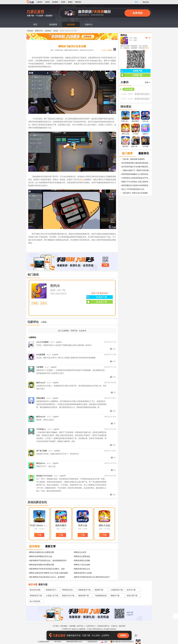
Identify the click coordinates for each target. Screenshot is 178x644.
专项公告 (114, 626)
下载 (105, 265)
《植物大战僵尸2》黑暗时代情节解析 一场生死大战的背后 (136, 170)
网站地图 (64, 626)
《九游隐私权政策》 (43, 642)
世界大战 (83, 525)
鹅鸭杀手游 (39, 31)
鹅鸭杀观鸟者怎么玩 (82, 569)
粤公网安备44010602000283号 (122, 642)
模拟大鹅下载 (132, 596)
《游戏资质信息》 (92, 642)
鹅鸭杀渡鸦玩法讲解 (82, 560)
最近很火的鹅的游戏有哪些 (36, 590)
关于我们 (56, 626)
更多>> (148, 82)
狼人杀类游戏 (35, 601)
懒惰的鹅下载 (84, 596)
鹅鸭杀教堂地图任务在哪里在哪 (42, 565)
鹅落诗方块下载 (68, 596)
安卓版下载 (97, 302)
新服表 (70, 2)
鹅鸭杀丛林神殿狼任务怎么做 (41, 556)
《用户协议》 (58, 642)
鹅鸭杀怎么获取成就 (82, 556)
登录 (136, 2)
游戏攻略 (71, 24)
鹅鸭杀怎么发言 (80, 552)
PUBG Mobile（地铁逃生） (39, 525)
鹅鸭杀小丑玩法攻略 (82, 565)
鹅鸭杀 (55, 286)
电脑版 (35, 303)
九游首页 (39, 2)
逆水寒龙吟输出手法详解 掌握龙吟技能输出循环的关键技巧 (136, 167)
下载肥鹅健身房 (101, 596)
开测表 (63, 2)
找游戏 (47, 2)
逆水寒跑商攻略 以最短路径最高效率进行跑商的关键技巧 (136, 163)
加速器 (44, 303)
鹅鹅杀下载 (115, 596)
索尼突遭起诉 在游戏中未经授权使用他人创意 (136, 185)
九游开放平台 (90, 626)
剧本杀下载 (131, 590)
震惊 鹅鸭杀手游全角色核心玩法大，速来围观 (47, 577)
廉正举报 (122, 626)
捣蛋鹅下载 (99, 590)
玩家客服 (72, 626)
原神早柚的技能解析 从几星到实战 (135, 174)
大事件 (125, 82)
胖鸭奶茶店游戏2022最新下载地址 (68, 590)
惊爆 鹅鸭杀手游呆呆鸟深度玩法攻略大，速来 (47, 569)
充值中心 (89, 24)
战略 (81, 180)
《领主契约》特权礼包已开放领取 (135, 193)
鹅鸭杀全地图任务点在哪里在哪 (42, 552)
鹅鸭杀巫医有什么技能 (83, 573)
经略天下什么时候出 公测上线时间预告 (136, 182)
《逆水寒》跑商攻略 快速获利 (133, 159)
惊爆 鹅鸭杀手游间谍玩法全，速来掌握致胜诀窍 (48, 560)
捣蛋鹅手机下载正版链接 (52, 590)
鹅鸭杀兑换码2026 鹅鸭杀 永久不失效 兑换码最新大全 (50, 573)
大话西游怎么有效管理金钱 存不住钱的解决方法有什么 (136, 178)
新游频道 (55, 2)
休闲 (53, 290)
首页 (35, 24)
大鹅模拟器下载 (117, 590)
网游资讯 (78, 2)
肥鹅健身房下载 (84, 590)
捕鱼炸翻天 (61, 525)
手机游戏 (30, 31)
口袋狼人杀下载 (52, 596)
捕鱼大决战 (104, 525)
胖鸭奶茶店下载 (36, 596)
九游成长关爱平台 (103, 626)
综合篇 (56, 31)
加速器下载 (97, 297)
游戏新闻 (53, 24)
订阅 (148, 38)
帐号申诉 (81, 626)
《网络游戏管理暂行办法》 (74, 642)
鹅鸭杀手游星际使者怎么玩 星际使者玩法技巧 (92, 577)
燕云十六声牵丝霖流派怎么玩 (133, 189)
